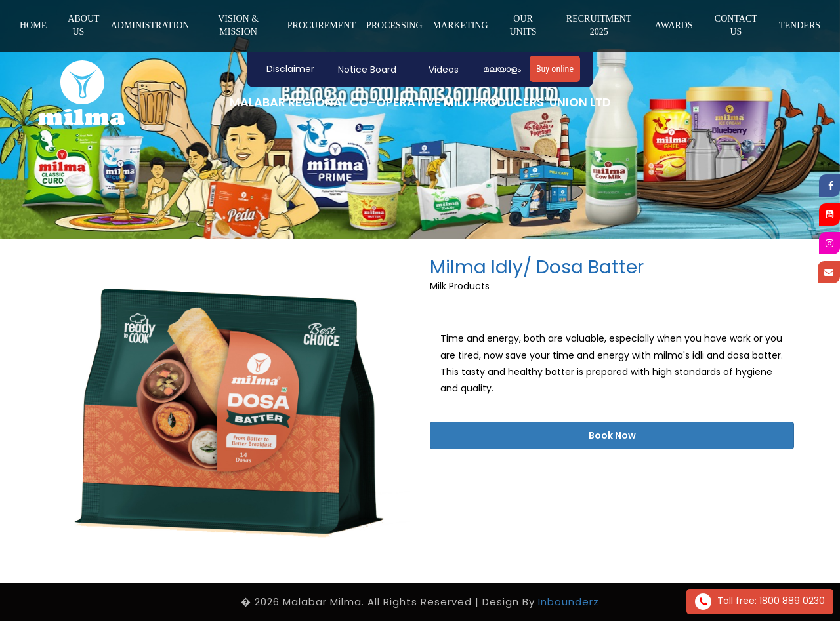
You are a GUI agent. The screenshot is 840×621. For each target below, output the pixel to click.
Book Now (612, 435)
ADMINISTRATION (150, 25)
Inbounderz (569, 602)
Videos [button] (444, 70)
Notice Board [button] (367, 70)
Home (33, 25)
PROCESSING (394, 25)
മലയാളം (502, 69)
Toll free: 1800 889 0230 (760, 602)
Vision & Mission (238, 25)
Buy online (555, 69)
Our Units (523, 25)
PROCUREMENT (322, 25)
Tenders (800, 25)
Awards (674, 25)
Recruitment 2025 (599, 25)
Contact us (736, 25)
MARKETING (461, 25)
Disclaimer (290, 69)
